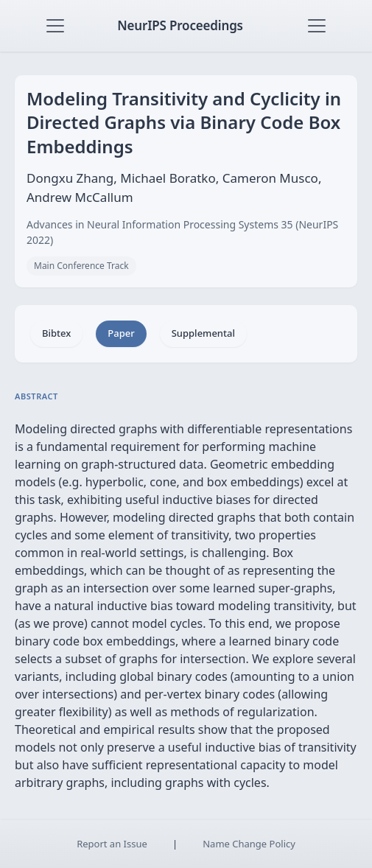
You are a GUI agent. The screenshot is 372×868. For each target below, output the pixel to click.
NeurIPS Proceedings (180, 25)
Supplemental (203, 333)
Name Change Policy (249, 844)
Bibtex (56, 333)
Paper (121, 333)
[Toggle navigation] (55, 26)
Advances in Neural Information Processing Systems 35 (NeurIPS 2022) (182, 232)
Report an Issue (112, 844)
